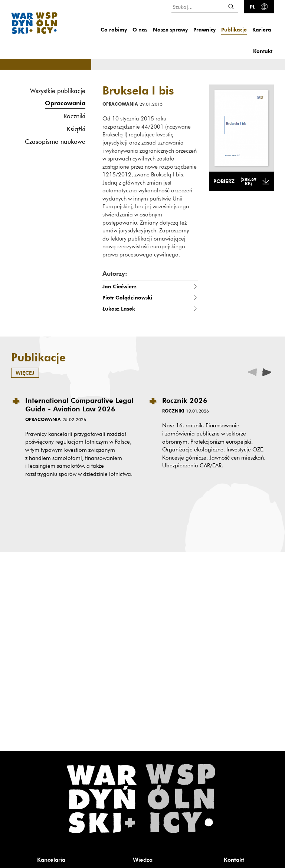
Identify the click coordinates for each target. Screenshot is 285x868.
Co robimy (114, 29)
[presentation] (267, 372)
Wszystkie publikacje (58, 91)
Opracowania (65, 103)
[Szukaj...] (205, 6)
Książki (76, 129)
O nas (140, 29)
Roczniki (74, 116)
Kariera (262, 29)
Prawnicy (204, 29)
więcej (25, 373)
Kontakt (263, 51)
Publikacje (234, 29)
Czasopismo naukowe (55, 141)
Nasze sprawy (170, 29)
